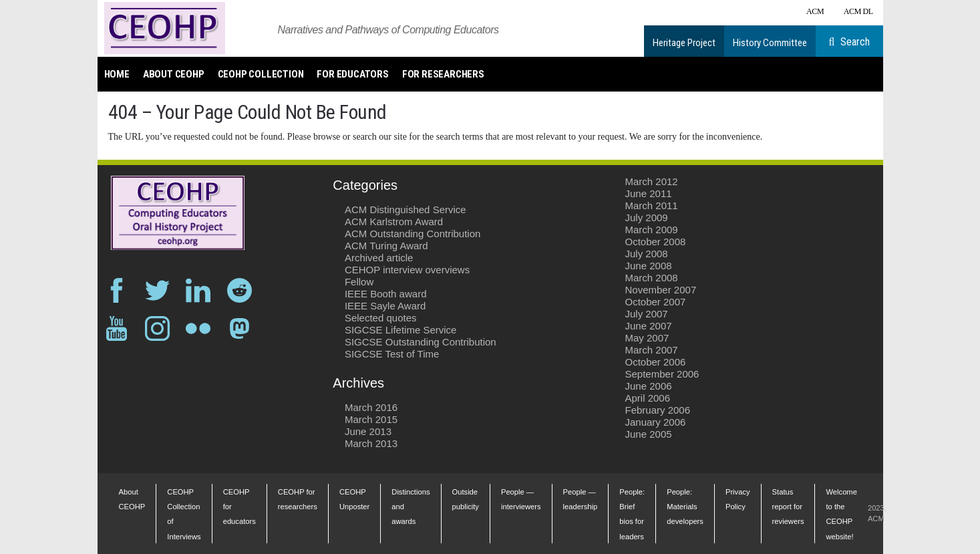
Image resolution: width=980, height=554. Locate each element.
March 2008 (652, 278)
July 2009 (647, 218)
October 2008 (656, 242)
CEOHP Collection (261, 74)
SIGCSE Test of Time (392, 354)
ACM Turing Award (386, 246)
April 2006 (648, 398)
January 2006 (656, 422)
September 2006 (662, 374)
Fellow (359, 282)
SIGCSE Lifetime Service (401, 330)
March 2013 (371, 443)
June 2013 (368, 431)
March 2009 (652, 230)
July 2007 (647, 314)
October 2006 (656, 362)
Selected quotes (381, 318)
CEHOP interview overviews (407, 270)
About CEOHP (174, 74)
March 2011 (652, 205)
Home (117, 74)
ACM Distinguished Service (405, 210)
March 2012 (652, 181)
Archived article (379, 258)
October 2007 (656, 302)
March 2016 (371, 407)
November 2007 (661, 290)
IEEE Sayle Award (385, 306)
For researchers (443, 74)
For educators (352, 74)
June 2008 (649, 266)
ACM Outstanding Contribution (413, 234)
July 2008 (647, 254)
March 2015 (371, 419)
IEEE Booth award (386, 294)
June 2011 (649, 193)
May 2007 (647, 338)
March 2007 (652, 350)
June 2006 (649, 386)
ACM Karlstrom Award (394, 222)
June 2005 (649, 434)
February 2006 (658, 410)
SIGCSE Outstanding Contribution (421, 342)
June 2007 (649, 326)
